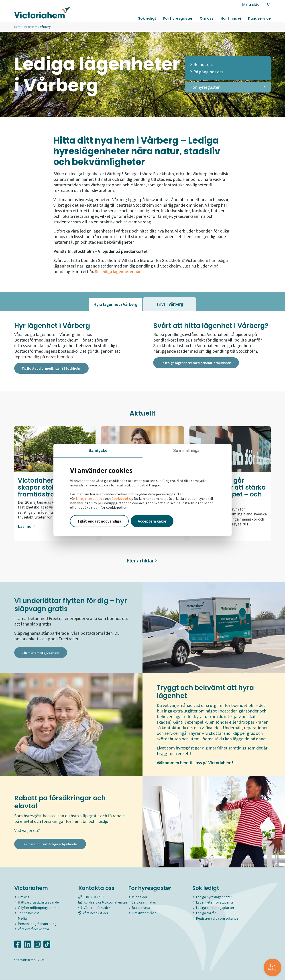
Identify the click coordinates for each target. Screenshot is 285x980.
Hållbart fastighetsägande (38, 903)
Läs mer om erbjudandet (41, 654)
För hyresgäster (178, 19)
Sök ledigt (147, 19)
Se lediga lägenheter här (118, 271)
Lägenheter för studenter (215, 903)
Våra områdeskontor (34, 929)
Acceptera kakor (152, 521)
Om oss (207, 19)
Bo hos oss (202, 64)
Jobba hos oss (29, 913)
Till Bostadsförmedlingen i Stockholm (51, 369)
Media (22, 919)
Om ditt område (144, 913)
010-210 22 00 (91, 897)
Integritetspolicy (90, 498)
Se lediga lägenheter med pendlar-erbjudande (196, 363)
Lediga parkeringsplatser (215, 908)
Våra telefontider (94, 908)
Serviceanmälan (144, 903)
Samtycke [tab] (98, 451)
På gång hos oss (207, 72)
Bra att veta (141, 908)
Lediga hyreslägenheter (214, 897)
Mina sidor (252, 5)
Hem (17, 27)
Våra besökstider (93, 913)
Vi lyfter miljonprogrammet (39, 908)
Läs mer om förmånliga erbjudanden (50, 845)
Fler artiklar (142, 561)
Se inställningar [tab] (187, 451)
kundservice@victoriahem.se (103, 903)
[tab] (115, 304)
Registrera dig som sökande (217, 919)
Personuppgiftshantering (37, 924)
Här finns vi (231, 19)
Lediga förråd (206, 913)
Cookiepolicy (122, 498)
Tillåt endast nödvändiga (99, 521)
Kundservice (259, 19)
